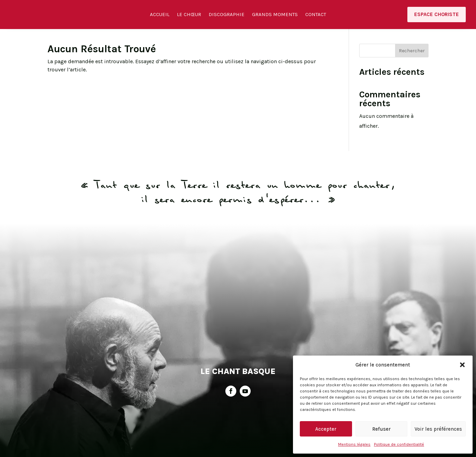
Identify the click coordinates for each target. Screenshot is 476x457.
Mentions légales (354, 444)
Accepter (326, 429)
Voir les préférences (438, 429)
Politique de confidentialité (399, 444)
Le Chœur (189, 15)
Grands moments (275, 15)
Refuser (381, 429)
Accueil (160, 15)
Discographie (227, 15)
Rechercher (412, 56)
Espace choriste (437, 14)
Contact (316, 15)
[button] (462, 365)
